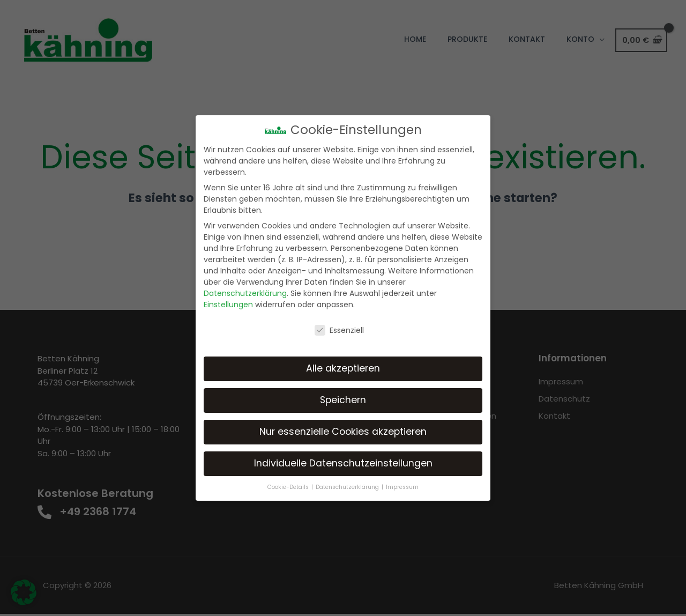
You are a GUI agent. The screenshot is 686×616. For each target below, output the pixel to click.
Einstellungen (228, 305)
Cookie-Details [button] (289, 487)
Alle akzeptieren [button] (343, 368)
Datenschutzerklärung (245, 293)
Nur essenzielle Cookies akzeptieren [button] (343, 432)
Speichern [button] (343, 400)
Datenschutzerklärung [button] (348, 487)
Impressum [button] (402, 487)
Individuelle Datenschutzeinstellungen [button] (343, 463)
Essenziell (339, 330)
